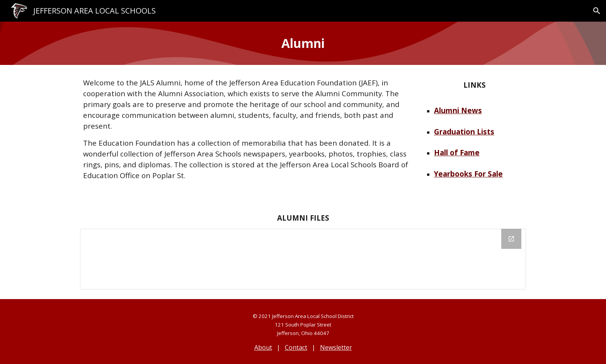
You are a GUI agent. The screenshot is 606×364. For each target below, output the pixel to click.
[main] (303, 43)
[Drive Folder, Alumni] (303, 259)
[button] (597, 11)
